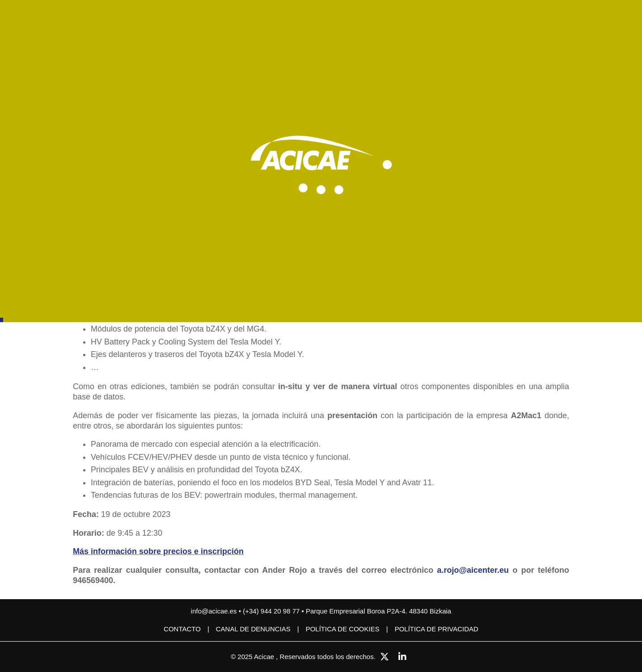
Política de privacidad (437, 629)
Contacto (182, 629)
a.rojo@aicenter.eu (473, 570)
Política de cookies (343, 629)
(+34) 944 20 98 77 (272, 611)
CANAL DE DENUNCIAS (253, 629)
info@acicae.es (214, 611)
